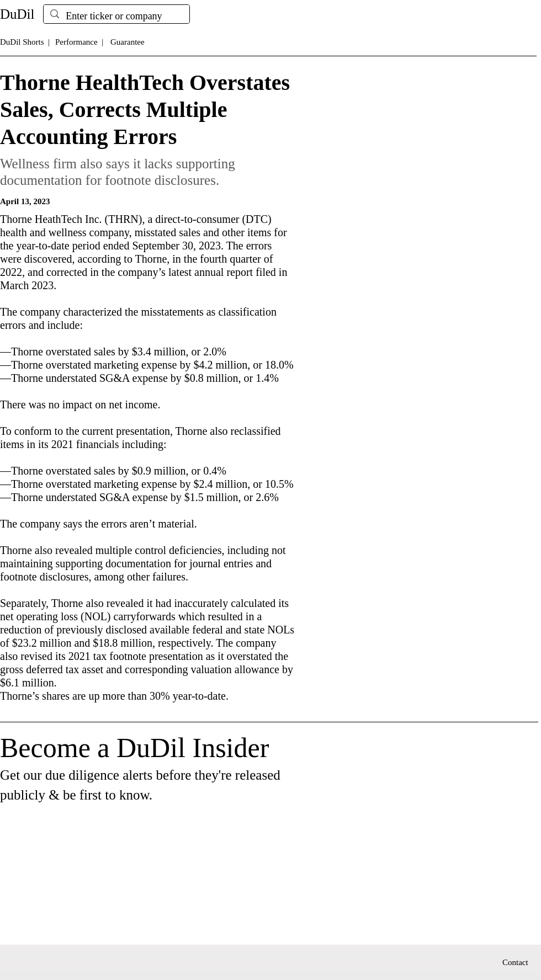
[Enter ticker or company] (116, 16)
